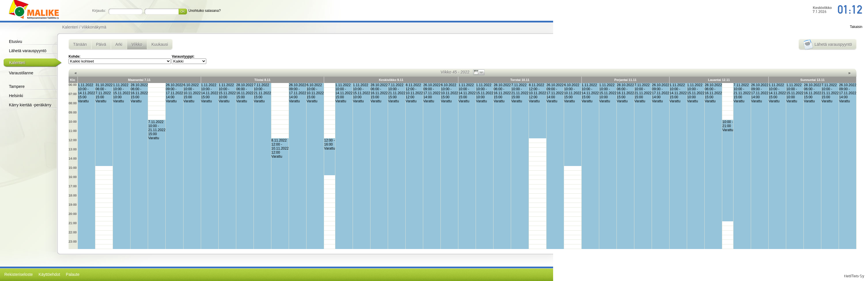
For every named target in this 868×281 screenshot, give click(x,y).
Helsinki (16, 96)
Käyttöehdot (49, 274)
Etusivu (16, 42)
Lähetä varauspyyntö (28, 51)
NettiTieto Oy (854, 276)
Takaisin (856, 27)
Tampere (17, 86)
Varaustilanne (21, 73)
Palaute (73, 274)
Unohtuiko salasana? (205, 11)
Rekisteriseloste (19, 274)
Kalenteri (17, 63)
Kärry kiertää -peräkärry (30, 105)
